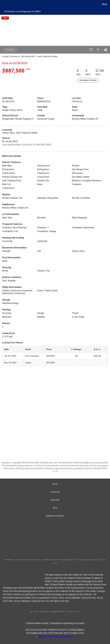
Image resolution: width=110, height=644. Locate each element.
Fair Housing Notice (88, 560)
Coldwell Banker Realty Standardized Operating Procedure (55, 623)
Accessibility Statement (58, 560)
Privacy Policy (31, 560)
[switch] (91, 50)
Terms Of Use (12, 560)
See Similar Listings (88, 80)
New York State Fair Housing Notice (56, 636)
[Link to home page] (3, 4)
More (105, 4)
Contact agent (10, 50)
